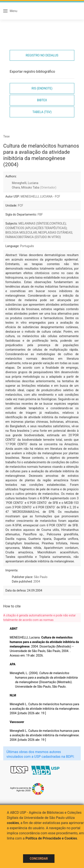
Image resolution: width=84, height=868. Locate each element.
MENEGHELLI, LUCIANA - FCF (40, 196)
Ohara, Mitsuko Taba (34, 187)
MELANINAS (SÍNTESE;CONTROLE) (42, 223)
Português (27, 246)
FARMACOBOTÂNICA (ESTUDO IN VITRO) (33, 237)
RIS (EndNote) (42, 88)
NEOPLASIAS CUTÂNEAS (55, 232)
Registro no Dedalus (42, 55)
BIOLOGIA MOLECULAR (21, 232)
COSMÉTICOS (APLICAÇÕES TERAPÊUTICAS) (36, 228)
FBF (40, 214)
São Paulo (41, 577)
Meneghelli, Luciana (25, 183)
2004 (37, 581)
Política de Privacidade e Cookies (51, 838)
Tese (6, 136)
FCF (21, 205)
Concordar (39, 859)
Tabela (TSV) (42, 112)
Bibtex (42, 100)
